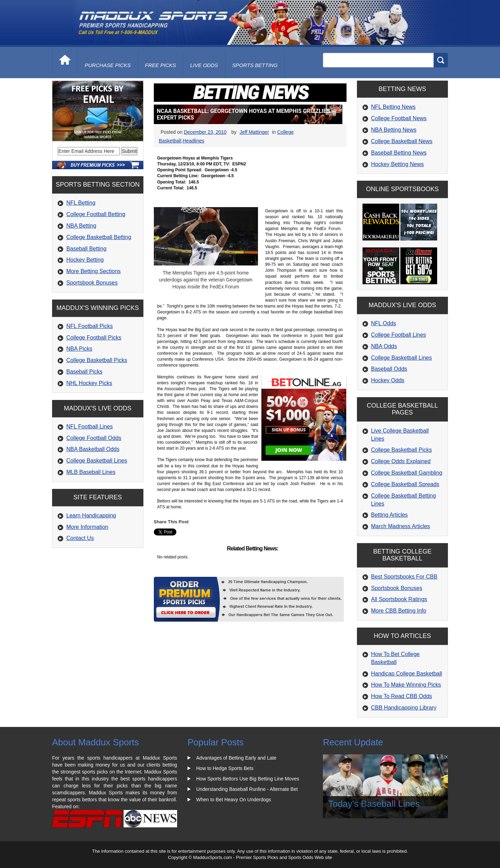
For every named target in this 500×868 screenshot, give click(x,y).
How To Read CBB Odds (402, 696)
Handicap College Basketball (407, 674)
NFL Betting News (393, 107)
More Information (87, 527)
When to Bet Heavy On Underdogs (234, 800)
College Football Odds (94, 438)
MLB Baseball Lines (91, 472)
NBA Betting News (394, 130)
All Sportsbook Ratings (399, 599)
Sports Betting (255, 65)
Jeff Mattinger (254, 132)
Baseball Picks (84, 372)
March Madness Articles (401, 526)
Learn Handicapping (91, 515)
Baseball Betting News (399, 153)
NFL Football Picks (90, 326)
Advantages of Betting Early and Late (236, 758)
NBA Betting (81, 226)
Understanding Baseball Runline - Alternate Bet (247, 789)
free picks (161, 65)
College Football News (399, 118)
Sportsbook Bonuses (92, 283)
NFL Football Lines (90, 427)
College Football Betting (96, 214)
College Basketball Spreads (405, 484)
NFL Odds (384, 323)
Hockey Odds (388, 380)
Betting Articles (390, 515)
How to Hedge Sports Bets (225, 768)
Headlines (193, 141)
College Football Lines (399, 335)
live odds (204, 65)
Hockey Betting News (398, 164)
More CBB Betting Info (399, 611)
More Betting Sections (94, 271)
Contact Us (80, 538)
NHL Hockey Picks (89, 383)
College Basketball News (402, 141)
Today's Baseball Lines (374, 804)
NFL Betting (81, 203)
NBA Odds (384, 346)
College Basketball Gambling (407, 473)
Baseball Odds (389, 369)
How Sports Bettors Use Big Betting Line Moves (248, 779)
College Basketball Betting (99, 237)
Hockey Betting (85, 260)
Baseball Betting (86, 249)
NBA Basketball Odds (93, 449)
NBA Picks (79, 349)
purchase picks (108, 65)
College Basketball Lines (97, 461)
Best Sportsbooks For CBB (404, 577)
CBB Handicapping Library (404, 708)
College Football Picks (94, 338)
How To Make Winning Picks (406, 685)
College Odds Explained (401, 461)
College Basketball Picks (97, 360)
